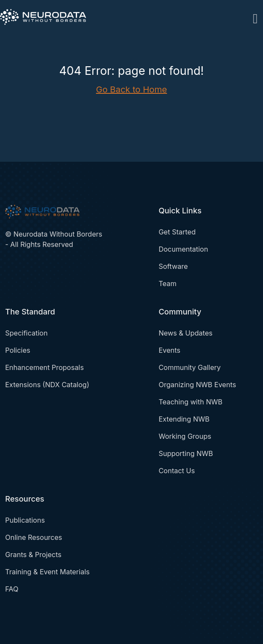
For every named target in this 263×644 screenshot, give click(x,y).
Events (169, 350)
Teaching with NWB (190, 402)
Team (167, 283)
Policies (18, 350)
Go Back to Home (131, 89)
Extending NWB (184, 419)
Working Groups (185, 436)
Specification (26, 333)
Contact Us (176, 471)
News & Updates (185, 333)
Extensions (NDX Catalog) (47, 385)
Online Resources (34, 537)
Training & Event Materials (47, 572)
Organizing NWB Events (197, 385)
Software (173, 266)
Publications (25, 520)
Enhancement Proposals (45, 367)
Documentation (183, 249)
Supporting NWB (186, 453)
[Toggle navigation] (255, 17)
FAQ (12, 589)
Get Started (177, 232)
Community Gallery (189, 367)
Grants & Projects (33, 555)
